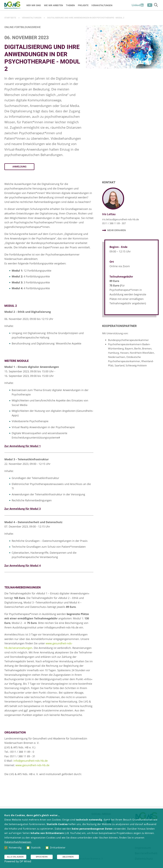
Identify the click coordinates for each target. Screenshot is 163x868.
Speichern (42, 857)
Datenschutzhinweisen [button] (18, 842)
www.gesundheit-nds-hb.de (32, 765)
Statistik (34, 848)
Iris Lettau (109, 214)
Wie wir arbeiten (54, 5)
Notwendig (13, 848)
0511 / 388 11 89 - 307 (114, 223)
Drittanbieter (56, 848)
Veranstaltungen (102, 5)
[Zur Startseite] (12, 5)
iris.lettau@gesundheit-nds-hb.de (121, 219)
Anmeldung (19, 167)
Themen (70, 5)
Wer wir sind (34, 5)
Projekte (83, 5)
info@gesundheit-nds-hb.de (31, 761)
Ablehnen (68, 857)
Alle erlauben (15, 857)
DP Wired (25, 861)
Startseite (10, 18)
